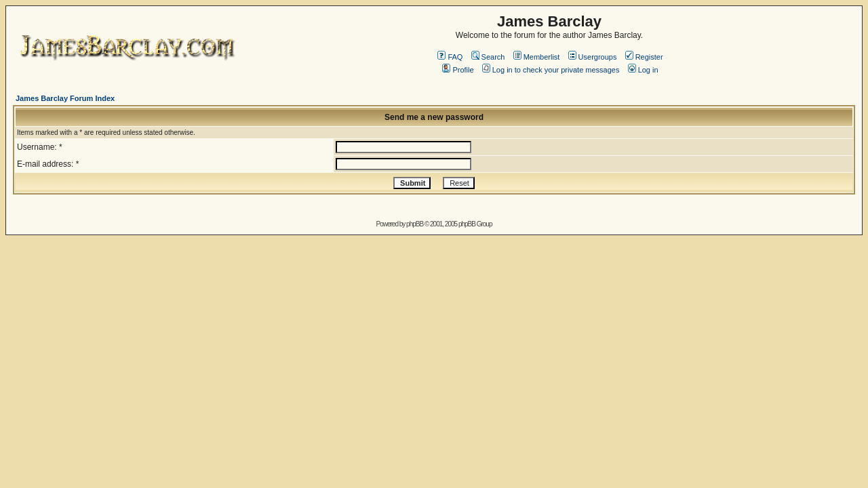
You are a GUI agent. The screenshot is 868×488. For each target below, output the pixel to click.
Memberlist (537, 57)
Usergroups (593, 57)
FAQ (450, 57)
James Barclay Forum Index (65, 98)
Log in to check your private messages (551, 70)
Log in (643, 70)
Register (644, 57)
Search (488, 57)
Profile (458, 70)
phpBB (415, 224)
